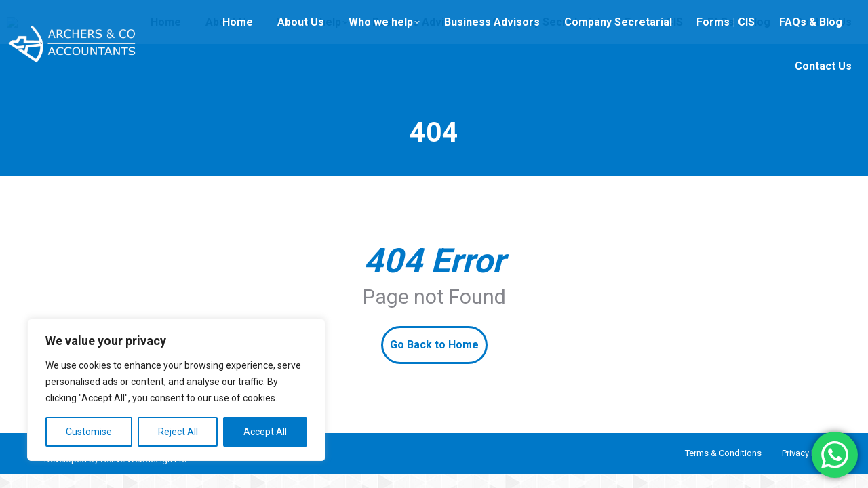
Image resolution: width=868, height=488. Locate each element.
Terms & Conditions (723, 453)
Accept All (265, 432)
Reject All (178, 432)
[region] (176, 390)
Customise (89, 432)
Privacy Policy (808, 453)
